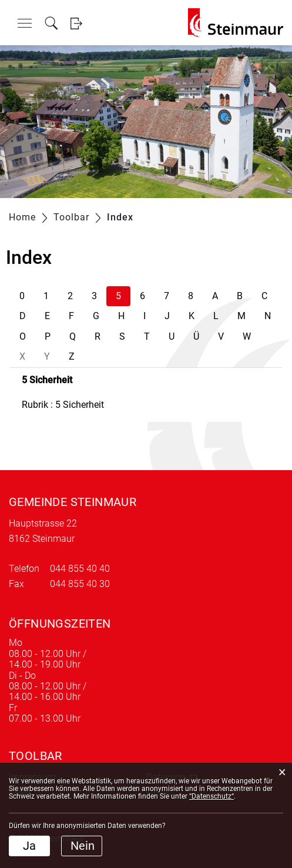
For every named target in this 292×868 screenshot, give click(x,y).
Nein (83, 846)
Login (76, 23)
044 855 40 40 (80, 569)
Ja (29, 846)
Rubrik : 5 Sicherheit (63, 405)
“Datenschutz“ (212, 796)
